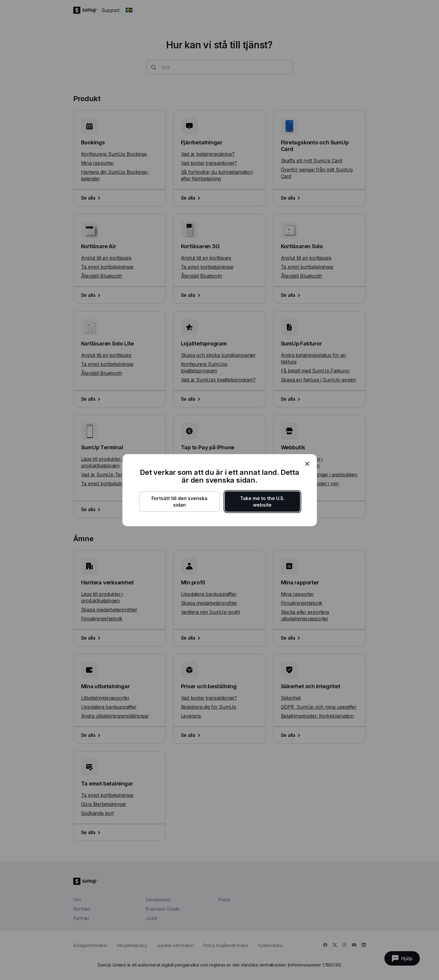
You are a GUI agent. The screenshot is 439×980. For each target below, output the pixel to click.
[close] (307, 464)
